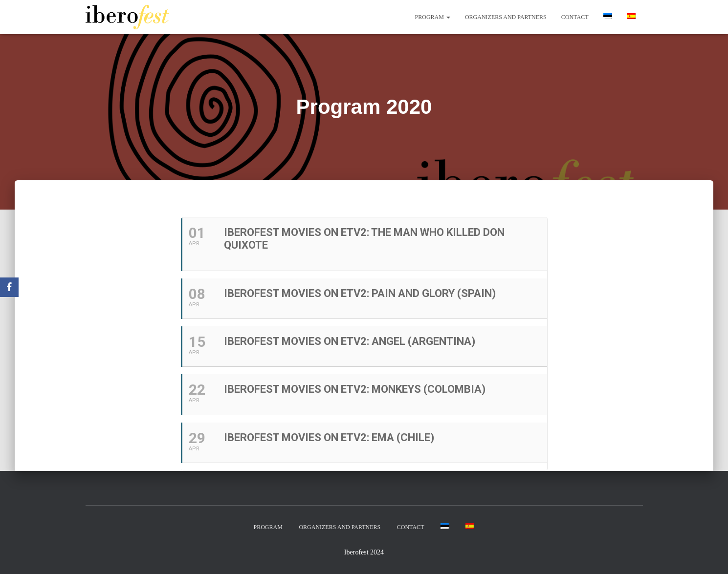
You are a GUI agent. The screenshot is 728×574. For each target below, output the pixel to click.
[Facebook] (9, 287)
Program (433, 17)
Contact (575, 17)
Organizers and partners (506, 17)
